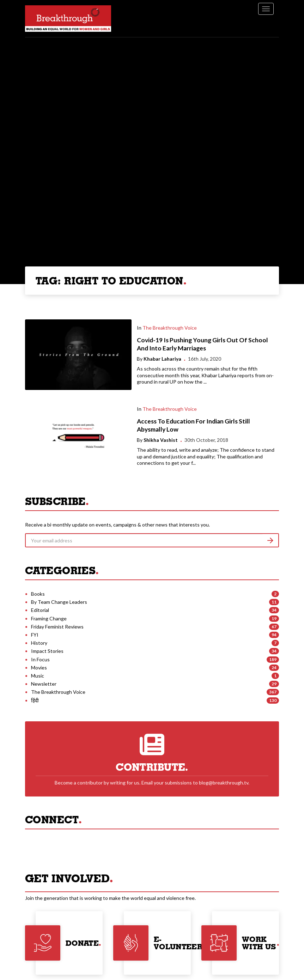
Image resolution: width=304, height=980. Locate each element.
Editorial (40, 610)
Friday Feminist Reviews (57, 627)
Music (38, 676)
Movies (39, 668)
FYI (35, 635)
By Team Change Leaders (59, 602)
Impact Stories (47, 651)
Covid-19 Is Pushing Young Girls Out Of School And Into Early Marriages (202, 344)
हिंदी (35, 700)
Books (38, 594)
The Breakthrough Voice (170, 328)
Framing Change (49, 618)
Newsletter (44, 684)
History (39, 643)
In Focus (40, 659)
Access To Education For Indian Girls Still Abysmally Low (193, 425)
